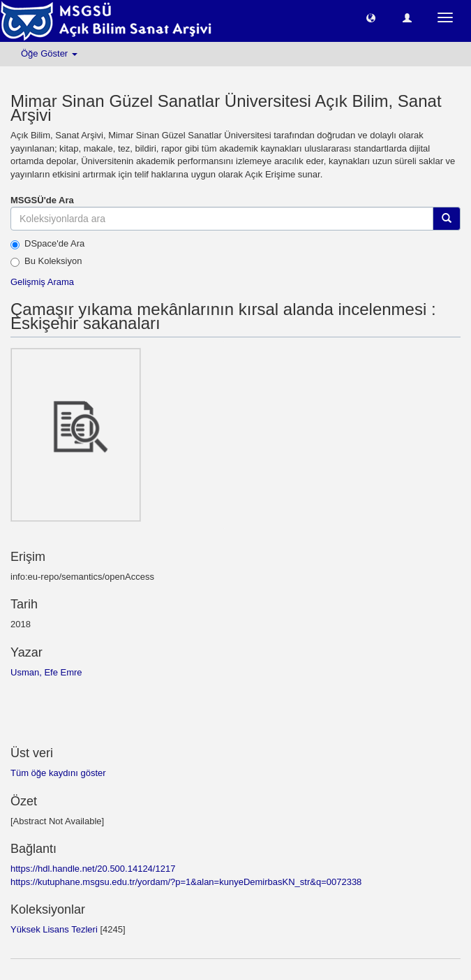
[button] (371, 17)
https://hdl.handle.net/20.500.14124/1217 (93, 869)
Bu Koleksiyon (46, 261)
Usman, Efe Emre (46, 672)
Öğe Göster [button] (49, 53)
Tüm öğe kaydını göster (58, 773)
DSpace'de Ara (47, 244)
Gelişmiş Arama (42, 282)
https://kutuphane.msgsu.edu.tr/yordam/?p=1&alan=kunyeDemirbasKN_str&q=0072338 (186, 882)
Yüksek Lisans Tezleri (54, 929)
